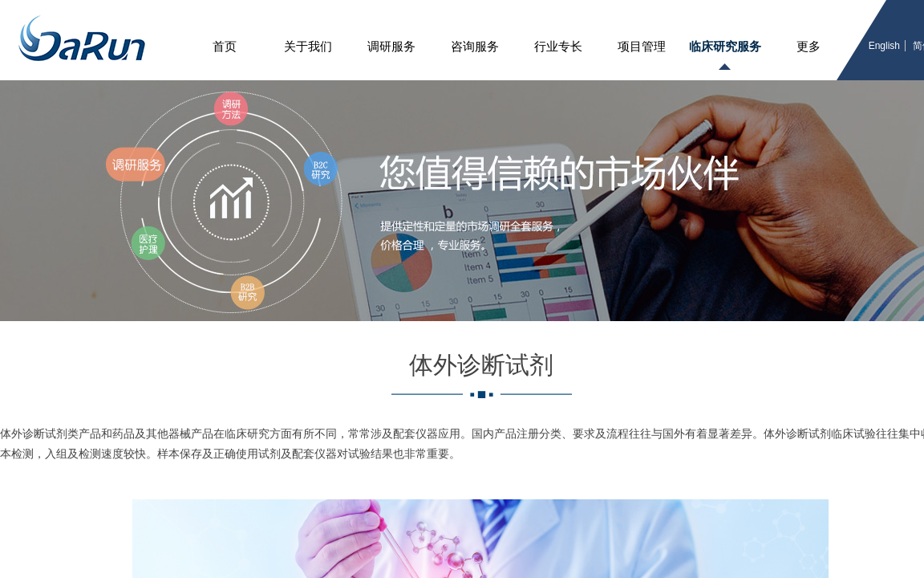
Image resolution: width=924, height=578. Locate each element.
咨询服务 (475, 47)
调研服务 (391, 47)
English (884, 46)
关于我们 (308, 47)
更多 (808, 47)
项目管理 (642, 47)
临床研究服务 (725, 47)
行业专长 (558, 47)
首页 (225, 47)
